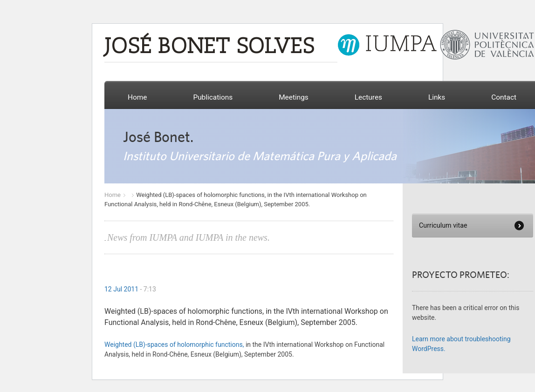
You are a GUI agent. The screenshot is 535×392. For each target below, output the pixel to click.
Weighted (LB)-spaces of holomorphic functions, (174, 345)
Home (137, 97)
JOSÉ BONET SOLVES (209, 47)
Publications (213, 97)
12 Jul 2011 (121, 289)
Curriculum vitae (443, 225)
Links (437, 97)
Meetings (294, 97)
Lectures (368, 97)
